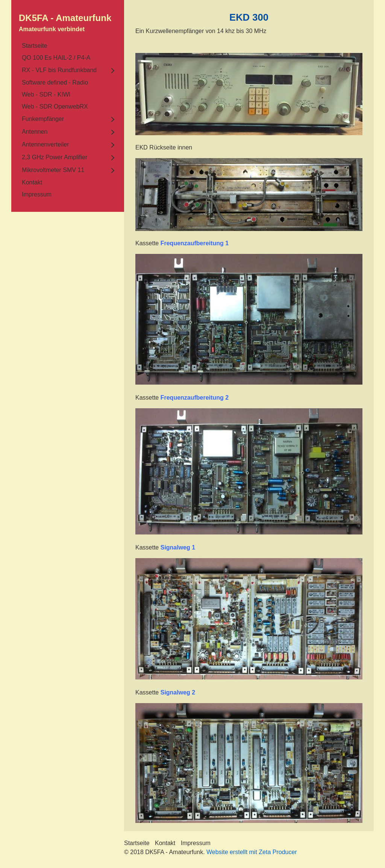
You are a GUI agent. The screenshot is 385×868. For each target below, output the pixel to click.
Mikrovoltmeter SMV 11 (53, 170)
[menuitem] (68, 46)
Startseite (35, 46)
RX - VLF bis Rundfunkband (59, 70)
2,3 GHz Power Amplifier (55, 157)
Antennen (35, 132)
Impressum (37, 194)
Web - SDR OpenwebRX (55, 106)
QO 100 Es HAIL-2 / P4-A (56, 58)
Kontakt (32, 182)
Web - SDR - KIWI (46, 94)
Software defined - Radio (55, 82)
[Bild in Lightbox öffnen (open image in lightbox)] (249, 94)
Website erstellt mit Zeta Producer (252, 852)
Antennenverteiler (45, 144)
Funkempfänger (43, 119)
